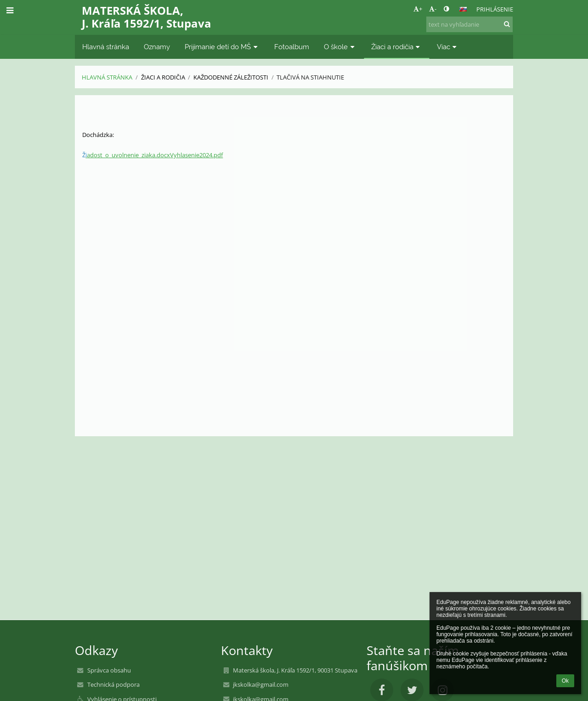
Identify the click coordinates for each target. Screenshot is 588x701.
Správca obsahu (109, 670)
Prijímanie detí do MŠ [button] (222, 47)
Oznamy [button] (157, 47)
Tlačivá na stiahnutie (310, 77)
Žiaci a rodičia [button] (397, 47)
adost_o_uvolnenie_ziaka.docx (128, 155)
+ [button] (418, 9)
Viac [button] (448, 47)
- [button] (433, 9)
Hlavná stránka (107, 77)
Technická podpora (113, 684)
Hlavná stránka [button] (106, 47)
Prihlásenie (495, 9)
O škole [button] (340, 47)
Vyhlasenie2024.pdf (196, 155)
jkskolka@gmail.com (261, 684)
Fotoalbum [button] (292, 47)
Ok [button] (565, 681)
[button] (463, 9)
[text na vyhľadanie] (469, 24)
